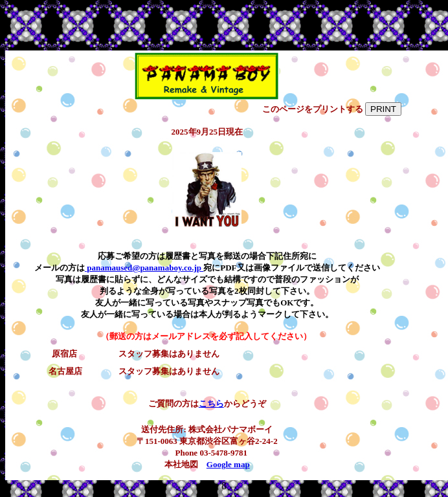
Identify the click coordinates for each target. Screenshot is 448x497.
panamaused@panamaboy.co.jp (144, 268)
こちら (211, 403)
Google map (228, 464)
